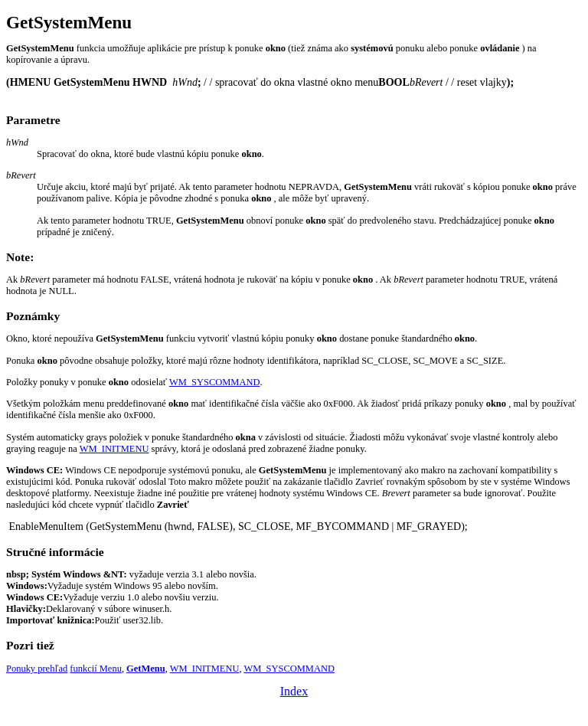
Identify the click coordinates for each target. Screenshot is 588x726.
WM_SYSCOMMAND (214, 382)
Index (294, 691)
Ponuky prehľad (37, 669)
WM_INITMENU (114, 449)
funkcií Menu (96, 669)
